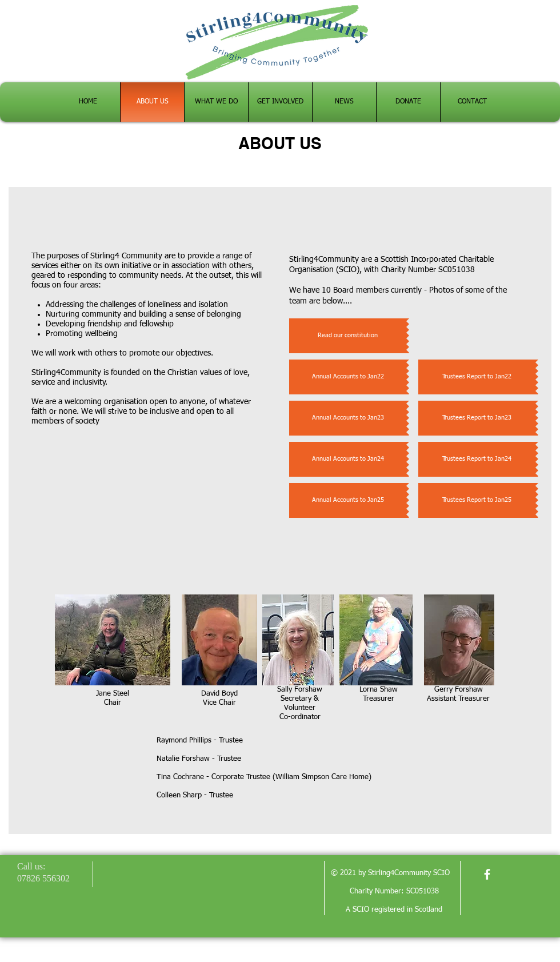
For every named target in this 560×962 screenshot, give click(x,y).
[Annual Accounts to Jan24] (348, 459)
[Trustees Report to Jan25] (477, 500)
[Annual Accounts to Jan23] (348, 418)
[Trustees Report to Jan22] (477, 377)
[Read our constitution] (348, 336)
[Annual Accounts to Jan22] (348, 377)
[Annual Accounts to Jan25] (348, 500)
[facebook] (487, 874)
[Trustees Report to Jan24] (477, 459)
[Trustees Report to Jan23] (477, 418)
